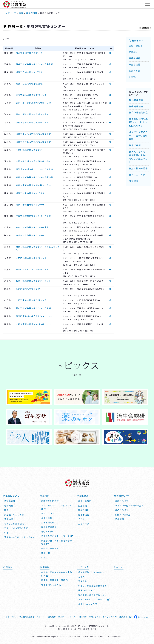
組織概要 (9, 505)
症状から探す (122, 501)
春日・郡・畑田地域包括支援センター (35, 103)
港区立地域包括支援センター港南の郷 (35, 177)
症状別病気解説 (122, 496)
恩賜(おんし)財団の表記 (16, 528)
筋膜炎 (134, 181)
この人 (82, 577)
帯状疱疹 (135, 145)
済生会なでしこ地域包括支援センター (35, 142)
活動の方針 (10, 501)
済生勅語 (9, 519)
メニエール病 (137, 175)
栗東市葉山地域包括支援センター (32, 95)
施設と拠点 (83, 496)
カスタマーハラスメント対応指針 (72, 617)
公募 (43, 557)
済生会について (11, 496)
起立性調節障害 (138, 168)
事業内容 (45, 496)
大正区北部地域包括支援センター (32, 258)
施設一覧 (15, 26)
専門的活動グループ (51, 548)
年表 (6, 533)
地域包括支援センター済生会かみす (34, 161)
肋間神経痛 (136, 100)
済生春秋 (83, 581)
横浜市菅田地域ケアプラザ (29, 53)
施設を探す (136, 40)
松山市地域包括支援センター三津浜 (34, 308)
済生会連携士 (48, 518)
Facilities (145, 28)
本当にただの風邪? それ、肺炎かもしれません (138, 122)
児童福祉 (133, 52)
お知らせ (8, 567)
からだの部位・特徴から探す (129, 505)
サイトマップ (11, 617)
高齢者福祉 (135, 58)
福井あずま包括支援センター (30, 235)
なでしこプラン (49, 513)
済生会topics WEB (88, 604)
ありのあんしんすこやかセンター (32, 269)
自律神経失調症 (138, 112)
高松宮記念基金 (49, 527)
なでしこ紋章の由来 (14, 524)
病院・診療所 (136, 46)
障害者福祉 (135, 64)
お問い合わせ (95, 617)
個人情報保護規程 (27, 617)
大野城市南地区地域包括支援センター (35, 324)
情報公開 (46, 553)
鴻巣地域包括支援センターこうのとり (35, 169)
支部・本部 (135, 71)
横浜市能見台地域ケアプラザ (30, 193)
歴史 (6, 510)
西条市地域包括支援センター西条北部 (35, 64)
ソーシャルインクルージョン (94, 599)
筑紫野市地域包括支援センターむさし (35, 316)
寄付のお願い (48, 531)
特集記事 (120, 519)
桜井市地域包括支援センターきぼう (34, 281)
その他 (132, 77)
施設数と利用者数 (50, 501)
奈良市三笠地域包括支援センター (32, 84)
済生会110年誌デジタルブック (19, 537)
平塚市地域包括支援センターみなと (34, 216)
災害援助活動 (48, 522)
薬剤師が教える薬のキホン (91, 572)
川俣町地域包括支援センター (30, 150)
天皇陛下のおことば (14, 514)
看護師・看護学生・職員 (55, 580)
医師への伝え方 (123, 514)
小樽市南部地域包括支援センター (32, 122)
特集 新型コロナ (86, 590)
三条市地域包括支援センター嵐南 (32, 227)
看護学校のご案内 (52, 585)
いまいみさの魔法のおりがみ (92, 586)
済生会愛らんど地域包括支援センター (35, 134)
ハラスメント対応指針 (46, 617)
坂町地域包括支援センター (29, 289)
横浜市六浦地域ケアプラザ (29, 72)
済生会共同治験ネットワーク (57, 536)
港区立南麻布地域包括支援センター (34, 185)
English (119, 567)
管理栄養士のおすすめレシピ (92, 595)
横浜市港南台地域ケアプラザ (30, 205)
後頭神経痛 (136, 106)
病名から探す (122, 510)
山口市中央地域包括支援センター (32, 300)
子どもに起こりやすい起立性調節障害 (138, 136)
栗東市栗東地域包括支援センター (32, 114)
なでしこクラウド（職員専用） (117, 617)
